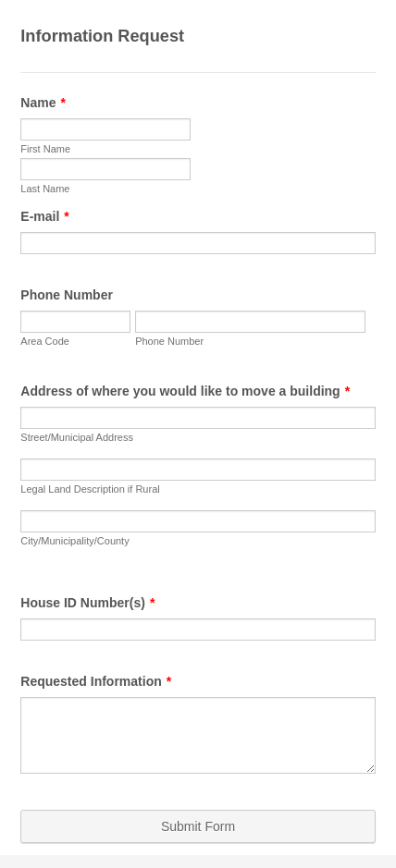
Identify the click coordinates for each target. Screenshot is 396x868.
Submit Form (198, 826)
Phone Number (67, 295)
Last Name (45, 189)
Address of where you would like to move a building (185, 391)
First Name (45, 149)
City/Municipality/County (74, 541)
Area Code (45, 341)
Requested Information (96, 681)
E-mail (44, 216)
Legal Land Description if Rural (90, 489)
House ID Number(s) (87, 603)
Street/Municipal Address (77, 437)
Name (43, 103)
